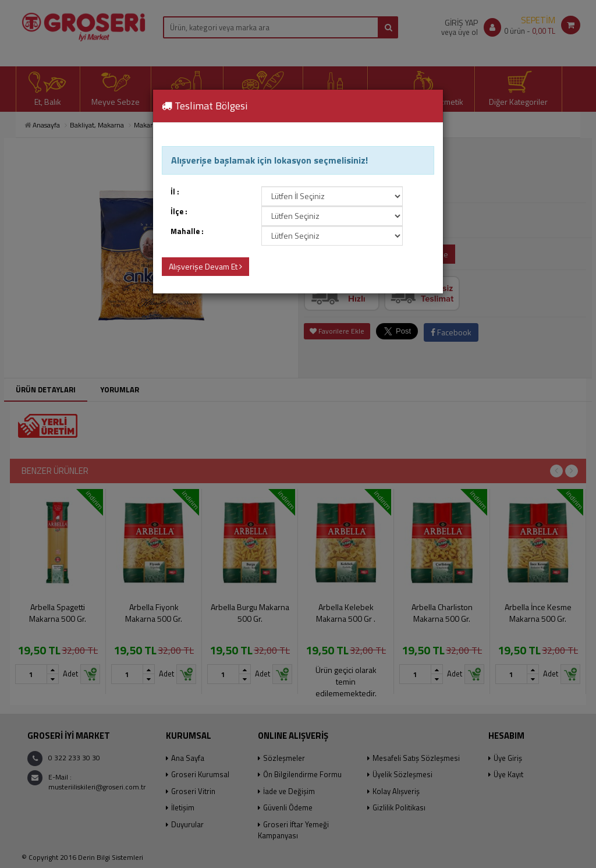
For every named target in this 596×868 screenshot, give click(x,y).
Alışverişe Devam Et (205, 266)
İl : (175, 192)
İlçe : (179, 212)
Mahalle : (187, 231)
